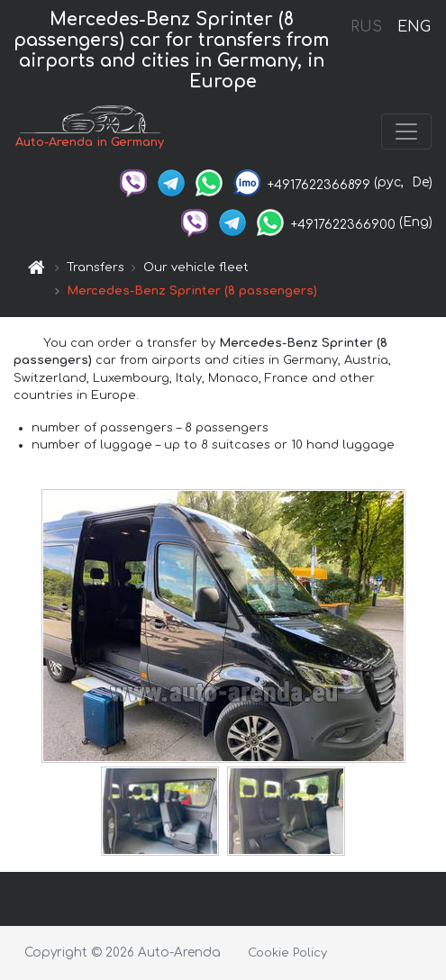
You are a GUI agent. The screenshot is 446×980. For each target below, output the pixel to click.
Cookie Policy (287, 953)
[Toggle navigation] (406, 132)
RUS (366, 27)
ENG (414, 27)
